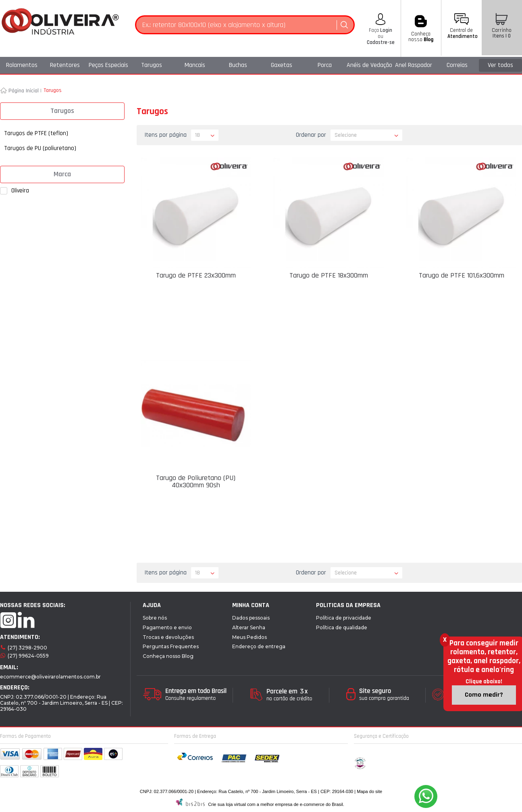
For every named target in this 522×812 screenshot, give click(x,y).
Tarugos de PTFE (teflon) (36, 133)
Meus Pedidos (250, 637)
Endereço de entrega (259, 646)
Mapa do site (369, 791)
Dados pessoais (251, 618)
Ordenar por (311, 135)
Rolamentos (22, 65)
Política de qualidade (342, 627)
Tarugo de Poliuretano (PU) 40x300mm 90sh (196, 481)
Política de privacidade (344, 618)
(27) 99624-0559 (28, 656)
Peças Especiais (108, 65)
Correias (457, 65)
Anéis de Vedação (369, 65)
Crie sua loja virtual (227, 804)
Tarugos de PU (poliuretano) (40, 148)
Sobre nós (155, 618)
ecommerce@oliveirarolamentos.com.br (50, 677)
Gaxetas (282, 65)
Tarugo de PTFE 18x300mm (329, 275)
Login (386, 30)
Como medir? (484, 695)
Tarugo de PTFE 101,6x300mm (462, 275)
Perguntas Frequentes (171, 646)
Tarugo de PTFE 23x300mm (196, 275)
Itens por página (166, 135)
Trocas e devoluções (168, 637)
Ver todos (500, 65)
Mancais (195, 65)
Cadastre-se (381, 42)
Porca (325, 65)
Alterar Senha (249, 627)
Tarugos (152, 65)
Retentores (65, 65)
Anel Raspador (414, 65)
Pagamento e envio (167, 627)
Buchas (238, 65)
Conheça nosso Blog (168, 656)
